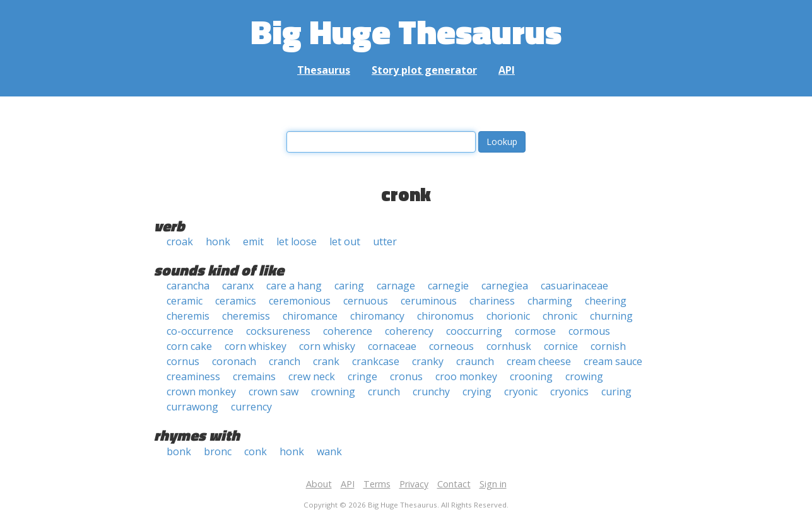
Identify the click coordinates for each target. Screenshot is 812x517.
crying (477, 392)
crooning (531, 376)
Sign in (493, 484)
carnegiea (505, 286)
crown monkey (201, 392)
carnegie (448, 286)
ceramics (236, 301)
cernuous (366, 301)
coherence (348, 331)
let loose (297, 241)
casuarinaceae (574, 286)
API (507, 70)
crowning (333, 392)
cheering (606, 301)
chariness (492, 301)
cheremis (188, 316)
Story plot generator (424, 70)
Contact (454, 484)
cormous (589, 331)
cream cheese (539, 361)
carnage (396, 286)
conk (256, 451)
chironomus (445, 316)
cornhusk (509, 346)
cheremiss (246, 316)
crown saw (274, 392)
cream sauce (613, 361)
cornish (608, 346)
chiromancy (377, 316)
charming (550, 301)
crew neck (312, 376)
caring (349, 286)
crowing (584, 376)
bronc (218, 451)
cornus (183, 361)
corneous (451, 346)
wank (329, 451)
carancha (188, 286)
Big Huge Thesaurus (406, 31)
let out (345, 241)
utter (385, 241)
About (319, 484)
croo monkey (466, 376)
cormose (535, 331)
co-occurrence (200, 331)
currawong (192, 407)
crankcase (376, 361)
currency (251, 407)
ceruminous (429, 301)
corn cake (189, 346)
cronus (406, 376)
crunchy (431, 392)
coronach (234, 361)
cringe (362, 376)
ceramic (185, 301)
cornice (561, 346)
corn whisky (327, 346)
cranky (428, 361)
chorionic (508, 316)
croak (180, 241)
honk (218, 241)
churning (611, 316)
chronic (560, 316)
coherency (409, 331)
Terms (377, 484)
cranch (285, 361)
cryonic (521, 392)
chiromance (310, 316)
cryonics (569, 392)
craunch (475, 361)
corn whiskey (256, 346)
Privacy (414, 484)
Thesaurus (324, 70)
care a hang (294, 286)
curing (616, 392)
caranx (238, 286)
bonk (179, 451)
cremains (254, 376)
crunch (384, 392)
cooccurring (474, 331)
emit (253, 241)
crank (326, 361)
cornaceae (392, 346)
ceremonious (300, 301)
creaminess (193, 376)
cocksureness (278, 331)
